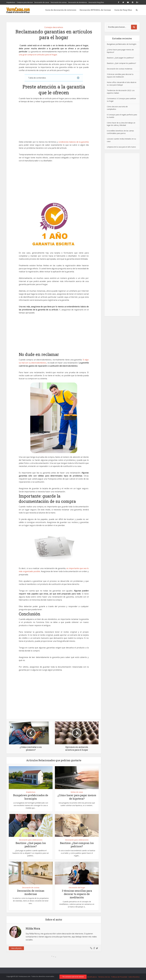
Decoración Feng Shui (96, 2)
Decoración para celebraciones (31, 840)
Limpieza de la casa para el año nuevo (121, 147)
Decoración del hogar (77, 888)
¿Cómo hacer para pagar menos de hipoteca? (77, 797)
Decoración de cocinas (59, 2)
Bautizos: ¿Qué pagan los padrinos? (31, 845)
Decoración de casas (42, 2)
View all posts (16, 948)
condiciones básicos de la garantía (74, 142)
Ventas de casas (77, 792)
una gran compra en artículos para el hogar (38, 55)
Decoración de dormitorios (78, 2)
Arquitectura (11, 2)
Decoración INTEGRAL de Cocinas (95, 10)
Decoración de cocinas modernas (31, 892)
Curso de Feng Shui (123, 10)
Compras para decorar (25, 2)
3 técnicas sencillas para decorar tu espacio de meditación (77, 894)
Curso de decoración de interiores (61, 10)
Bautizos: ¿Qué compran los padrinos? (77, 845)
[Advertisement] (54, 123)
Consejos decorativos (54, 27)
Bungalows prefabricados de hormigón (31, 797)
